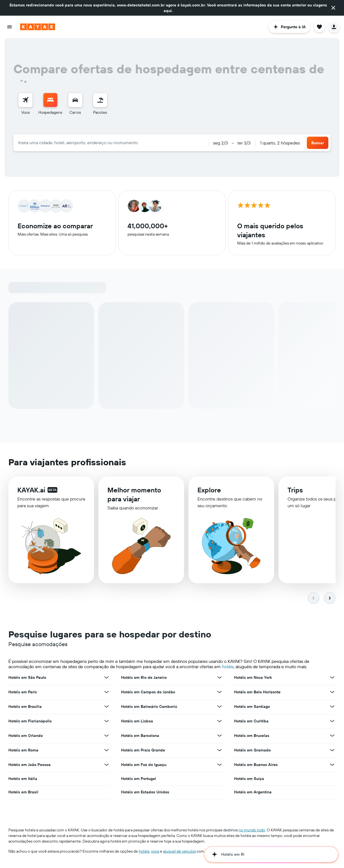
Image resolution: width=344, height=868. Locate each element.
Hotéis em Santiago (252, 708)
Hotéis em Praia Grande (143, 751)
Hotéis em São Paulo (27, 679)
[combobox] (111, 143)
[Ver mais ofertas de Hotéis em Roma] (107, 751)
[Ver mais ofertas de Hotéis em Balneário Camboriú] (220, 708)
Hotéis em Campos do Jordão (148, 693)
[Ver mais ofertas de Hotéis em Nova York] (332, 679)
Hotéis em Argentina (253, 793)
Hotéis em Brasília (25, 708)
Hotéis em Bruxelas (252, 737)
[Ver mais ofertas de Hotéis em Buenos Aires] (332, 766)
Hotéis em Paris (23, 693)
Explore (209, 494)
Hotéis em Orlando (26, 737)
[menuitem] (25, 104)
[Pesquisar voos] (25, 100)
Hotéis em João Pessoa (30, 766)
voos (155, 852)
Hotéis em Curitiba (251, 722)
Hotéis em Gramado (252, 751)
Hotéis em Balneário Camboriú (149, 708)
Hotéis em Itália (23, 780)
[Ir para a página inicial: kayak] (38, 27)
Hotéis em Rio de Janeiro (144, 679)
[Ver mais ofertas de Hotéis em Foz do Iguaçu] (220, 766)
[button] (333, 8)
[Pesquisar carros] (75, 100)
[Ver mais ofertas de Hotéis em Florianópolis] (107, 722)
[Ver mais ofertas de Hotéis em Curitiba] (332, 722)
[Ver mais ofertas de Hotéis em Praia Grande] (220, 751)
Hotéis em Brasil (23, 793)
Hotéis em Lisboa (137, 722)
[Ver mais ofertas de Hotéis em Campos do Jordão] (220, 693)
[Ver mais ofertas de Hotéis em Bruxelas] (332, 737)
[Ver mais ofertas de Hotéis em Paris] (107, 693)
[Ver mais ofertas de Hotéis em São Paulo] (107, 679)
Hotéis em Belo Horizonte (257, 693)
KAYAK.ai (31, 492)
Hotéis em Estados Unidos (145, 793)
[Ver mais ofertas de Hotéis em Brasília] (107, 708)
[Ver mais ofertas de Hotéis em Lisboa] (220, 722)
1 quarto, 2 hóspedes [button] (280, 143)
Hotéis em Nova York (253, 679)
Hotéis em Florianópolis (30, 722)
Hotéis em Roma (23, 751)
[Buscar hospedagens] (50, 100)
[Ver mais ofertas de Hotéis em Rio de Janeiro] (220, 679)
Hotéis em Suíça (249, 780)
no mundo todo (252, 831)
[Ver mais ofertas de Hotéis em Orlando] (107, 737)
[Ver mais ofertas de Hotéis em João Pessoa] (107, 766)
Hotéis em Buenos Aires (256, 766)
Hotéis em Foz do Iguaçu (144, 766)
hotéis (228, 668)
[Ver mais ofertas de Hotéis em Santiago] (332, 708)
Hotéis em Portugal (139, 780)
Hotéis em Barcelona (140, 737)
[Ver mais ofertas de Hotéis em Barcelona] (220, 737)
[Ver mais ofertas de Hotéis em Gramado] (332, 751)
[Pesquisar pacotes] (100, 100)
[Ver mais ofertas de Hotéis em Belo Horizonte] (332, 693)
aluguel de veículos (179, 852)
